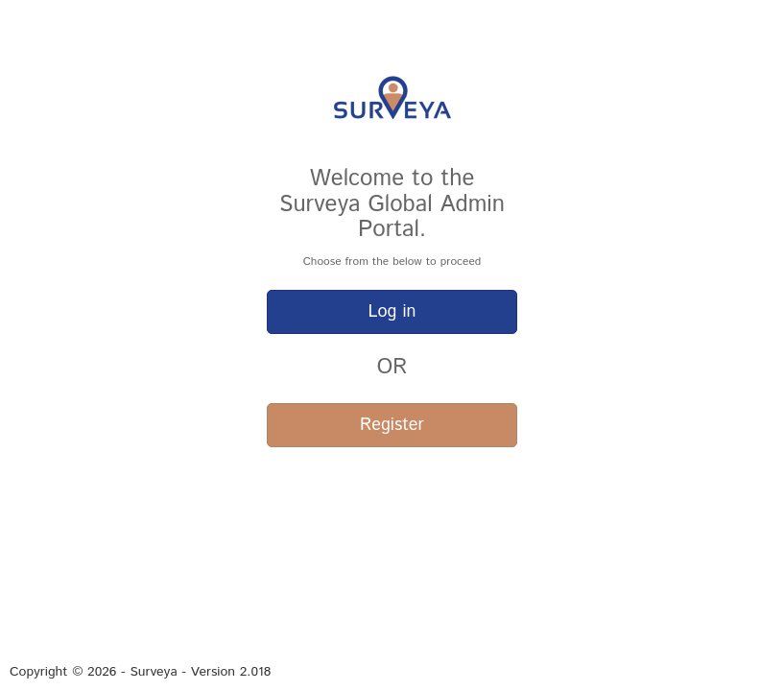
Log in (392, 312)
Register (392, 425)
